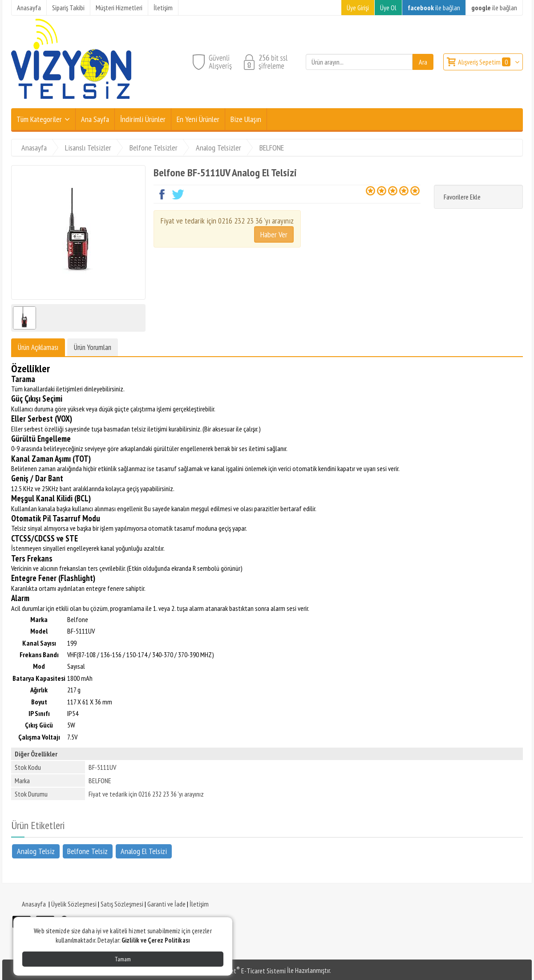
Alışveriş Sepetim (485, 62)
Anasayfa (34, 904)
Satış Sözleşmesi (122, 904)
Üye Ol (388, 8)
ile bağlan (434, 8)
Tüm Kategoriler (39, 119)
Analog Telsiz (36, 851)
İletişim (199, 904)
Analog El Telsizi (144, 851)
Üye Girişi (358, 8)
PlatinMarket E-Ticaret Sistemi (244, 971)
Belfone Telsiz (87, 851)
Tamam (123, 959)
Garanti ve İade (166, 904)
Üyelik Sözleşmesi (74, 904)
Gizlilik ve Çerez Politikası (156, 940)
